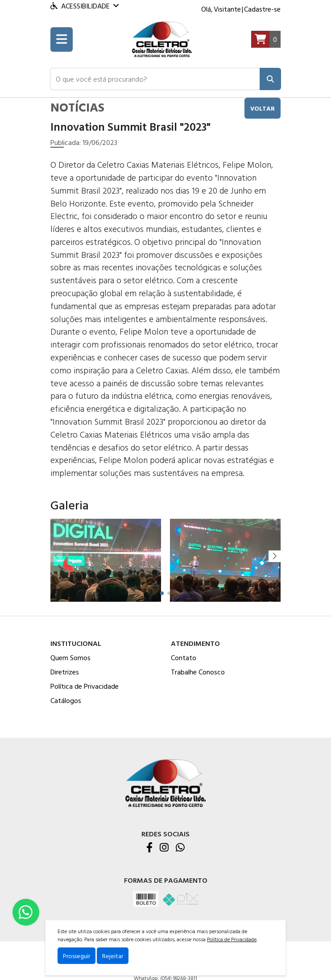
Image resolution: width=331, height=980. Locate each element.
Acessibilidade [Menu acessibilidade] (85, 6)
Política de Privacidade (85, 686)
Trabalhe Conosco (198, 672)
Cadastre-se (262, 9)
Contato (184, 657)
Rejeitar (113, 956)
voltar (263, 108)
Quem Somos (70, 657)
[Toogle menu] (62, 39)
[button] (155, 79)
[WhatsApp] (180, 848)
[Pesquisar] (270, 79)
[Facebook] (149, 848)
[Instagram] (164, 848)
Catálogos (66, 700)
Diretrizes (65, 672)
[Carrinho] (266, 39)
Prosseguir (77, 956)
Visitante (227, 9)
